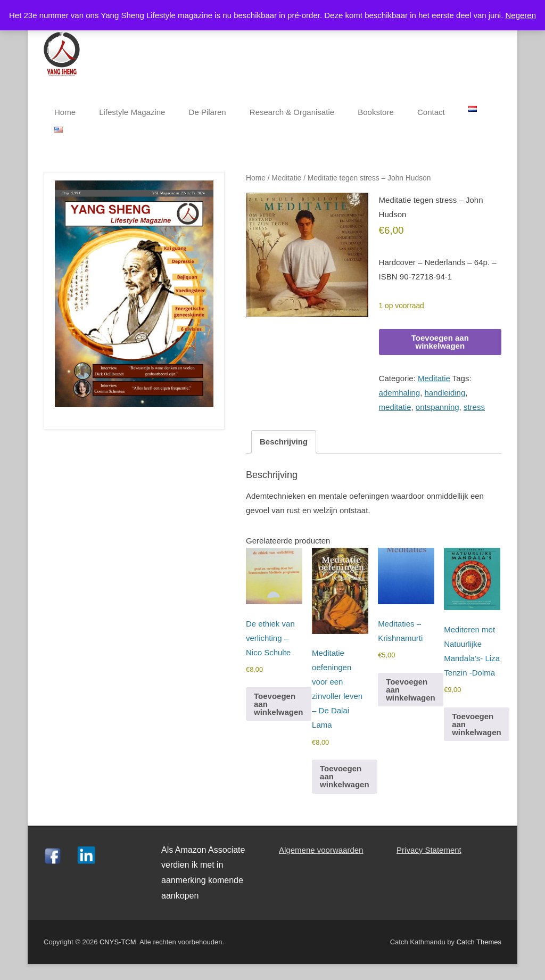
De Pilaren (208, 112)
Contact (431, 112)
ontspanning (437, 407)
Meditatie (286, 178)
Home (65, 112)
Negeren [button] (521, 15)
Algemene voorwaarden (321, 850)
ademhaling (400, 393)
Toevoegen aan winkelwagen (440, 342)
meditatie (395, 407)
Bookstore (376, 112)
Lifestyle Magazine (132, 112)
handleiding (445, 393)
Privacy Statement (429, 850)
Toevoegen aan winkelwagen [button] (279, 704)
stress (474, 407)
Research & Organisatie (292, 112)
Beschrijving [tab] (284, 442)
